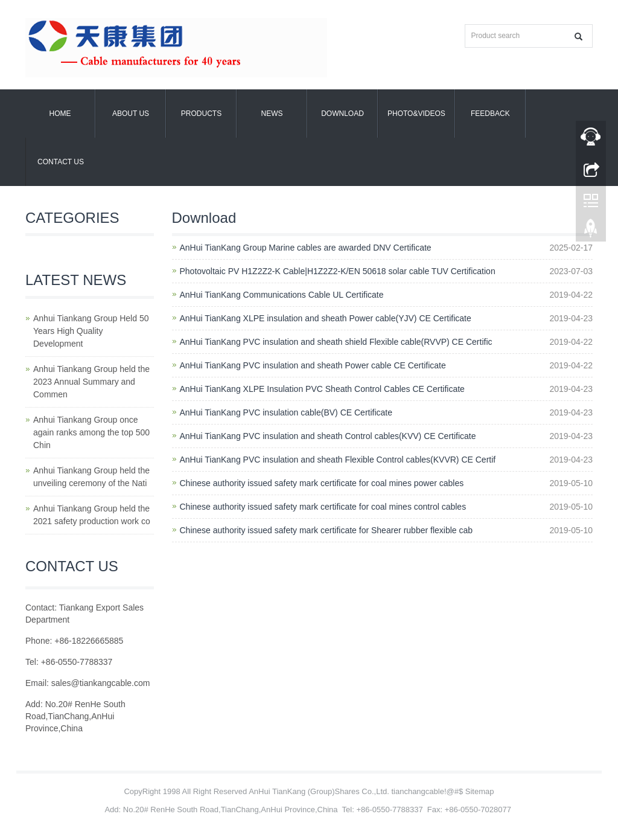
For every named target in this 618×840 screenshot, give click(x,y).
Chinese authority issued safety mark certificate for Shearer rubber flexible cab (327, 530)
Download (342, 114)
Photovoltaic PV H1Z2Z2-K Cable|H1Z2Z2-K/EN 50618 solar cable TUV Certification (338, 271)
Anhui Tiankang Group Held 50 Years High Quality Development (91, 331)
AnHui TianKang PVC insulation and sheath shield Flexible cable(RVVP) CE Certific (336, 342)
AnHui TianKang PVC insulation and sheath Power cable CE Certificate (313, 365)
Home (60, 114)
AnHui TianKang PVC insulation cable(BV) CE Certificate (286, 412)
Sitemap (480, 791)
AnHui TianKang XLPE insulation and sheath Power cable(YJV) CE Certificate (326, 318)
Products (201, 114)
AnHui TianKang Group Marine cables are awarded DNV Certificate (306, 248)
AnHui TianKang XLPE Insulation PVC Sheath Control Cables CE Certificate (322, 389)
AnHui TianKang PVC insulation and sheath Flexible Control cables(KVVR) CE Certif (338, 460)
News (272, 114)
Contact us (61, 162)
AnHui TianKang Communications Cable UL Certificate (282, 295)
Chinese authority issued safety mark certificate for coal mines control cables (323, 507)
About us (131, 114)
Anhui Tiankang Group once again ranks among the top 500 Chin (91, 432)
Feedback (490, 114)
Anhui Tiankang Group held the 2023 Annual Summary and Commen (91, 382)
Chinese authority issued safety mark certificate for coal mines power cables (322, 483)
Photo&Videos (416, 114)
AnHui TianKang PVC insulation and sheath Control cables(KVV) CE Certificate (328, 436)
